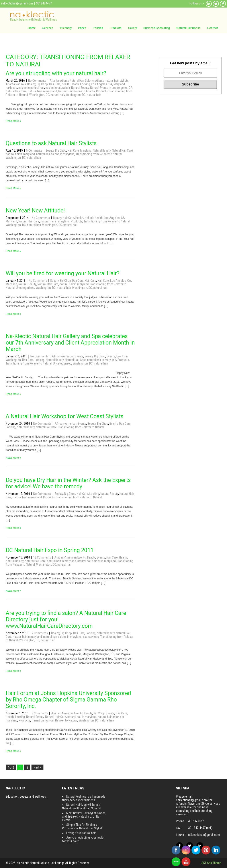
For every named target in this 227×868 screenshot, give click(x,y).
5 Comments (35, 151)
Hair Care (55, 84)
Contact (213, 28)
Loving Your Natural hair (81, 833)
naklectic (11, 88)
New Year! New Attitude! (35, 211)
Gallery (132, 28)
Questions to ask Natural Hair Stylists (51, 143)
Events (111, 356)
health (66, 84)
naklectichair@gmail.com (17, 3)
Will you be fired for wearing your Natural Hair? (63, 273)
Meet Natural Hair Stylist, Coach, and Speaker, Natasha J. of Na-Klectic (84, 816)
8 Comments (40, 713)
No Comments (38, 81)
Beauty (31, 84)
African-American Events (68, 356)
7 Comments (40, 633)
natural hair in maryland (42, 91)
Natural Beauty (80, 88)
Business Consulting (157, 28)
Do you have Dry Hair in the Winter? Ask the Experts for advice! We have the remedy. (68, 483)
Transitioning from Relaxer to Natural (99, 154)
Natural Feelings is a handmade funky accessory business (84, 798)
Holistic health (94, 218)
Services (48, 28)
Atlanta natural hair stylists (112, 81)
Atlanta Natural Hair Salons (77, 81)
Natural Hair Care (16, 91)
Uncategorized (25, 288)
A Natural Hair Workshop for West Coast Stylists (65, 416)
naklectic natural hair (31, 88)
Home (32, 28)
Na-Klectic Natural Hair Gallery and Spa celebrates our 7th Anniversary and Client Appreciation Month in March (70, 343)
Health (75, 84)
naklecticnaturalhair (58, 88)
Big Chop (42, 84)
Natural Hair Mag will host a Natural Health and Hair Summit (81, 807)
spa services (91, 637)
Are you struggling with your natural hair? (56, 73)
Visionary (66, 28)
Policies (98, 28)
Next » (37, 767)
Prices (82, 28)
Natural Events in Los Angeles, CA (111, 88)
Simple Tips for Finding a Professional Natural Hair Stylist (82, 826)
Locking (85, 84)
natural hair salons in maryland (55, 154)
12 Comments (42, 557)
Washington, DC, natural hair (47, 95)
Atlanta (54, 81)
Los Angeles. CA (102, 84)
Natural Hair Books (189, 28)
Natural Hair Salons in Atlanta (77, 91)
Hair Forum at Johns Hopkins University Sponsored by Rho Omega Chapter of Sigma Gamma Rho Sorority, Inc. (68, 700)
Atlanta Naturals (16, 84)
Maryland (119, 84)
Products (116, 28)
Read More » (13, 121)
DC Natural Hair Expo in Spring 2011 (50, 550)
